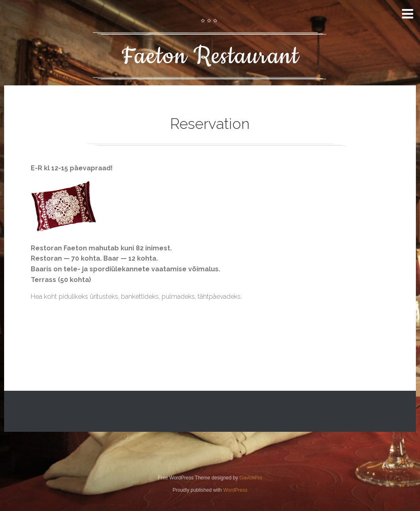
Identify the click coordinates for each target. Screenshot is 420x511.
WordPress (235, 490)
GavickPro (251, 478)
